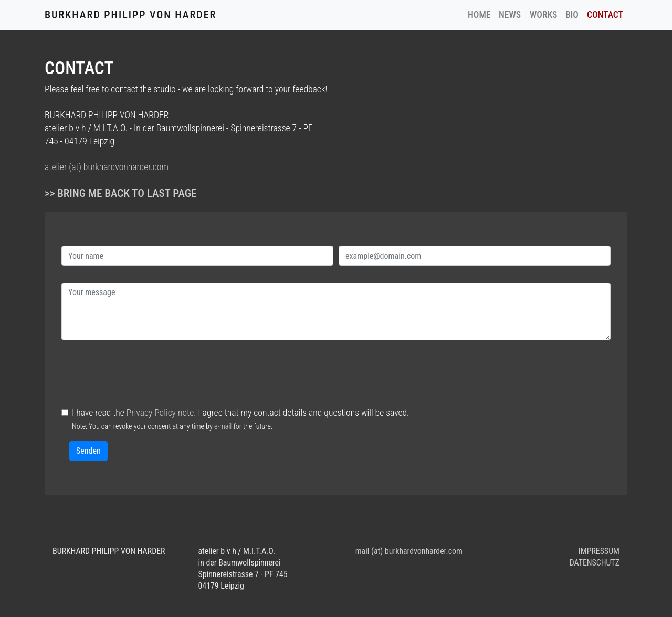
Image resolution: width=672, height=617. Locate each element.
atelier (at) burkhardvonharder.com (107, 167)
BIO (572, 15)
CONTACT (605, 15)
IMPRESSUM (599, 551)
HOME (481, 14)
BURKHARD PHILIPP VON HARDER (130, 15)
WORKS (543, 15)
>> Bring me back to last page (120, 193)
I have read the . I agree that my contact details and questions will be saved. (240, 419)
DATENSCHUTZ (595, 563)
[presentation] (141, 378)
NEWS (510, 15)
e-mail (223, 426)
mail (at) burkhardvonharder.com (409, 551)
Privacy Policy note (160, 413)
